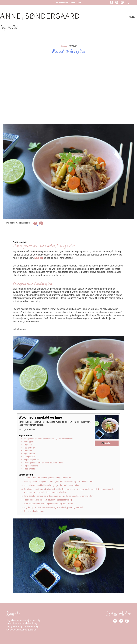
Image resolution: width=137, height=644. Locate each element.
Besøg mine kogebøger (69, 3)
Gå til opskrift (20, 242)
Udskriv (106, 443)
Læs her (39, 258)
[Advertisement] (68, 89)
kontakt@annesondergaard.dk (21, 630)
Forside (64, 46)
